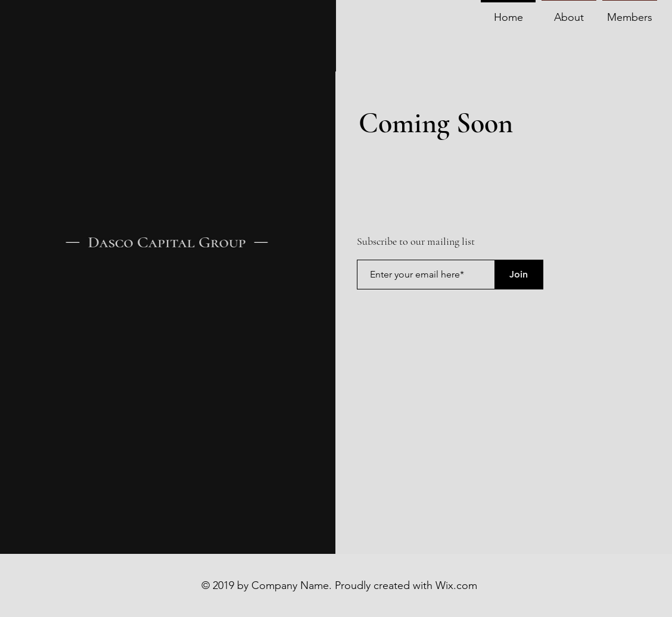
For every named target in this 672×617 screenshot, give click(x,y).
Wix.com (456, 585)
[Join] (519, 275)
